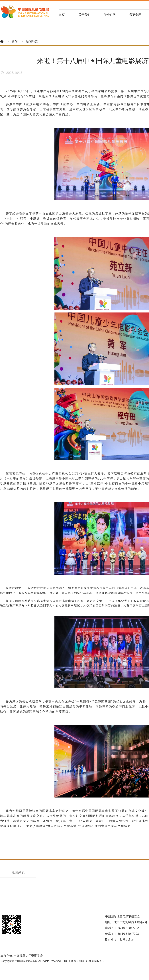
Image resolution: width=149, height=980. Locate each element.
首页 (66, 15)
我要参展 (141, 15)
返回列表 (18, 873)
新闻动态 (32, 41)
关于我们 (89, 15)
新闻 (15, 41)
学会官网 (115, 15)
